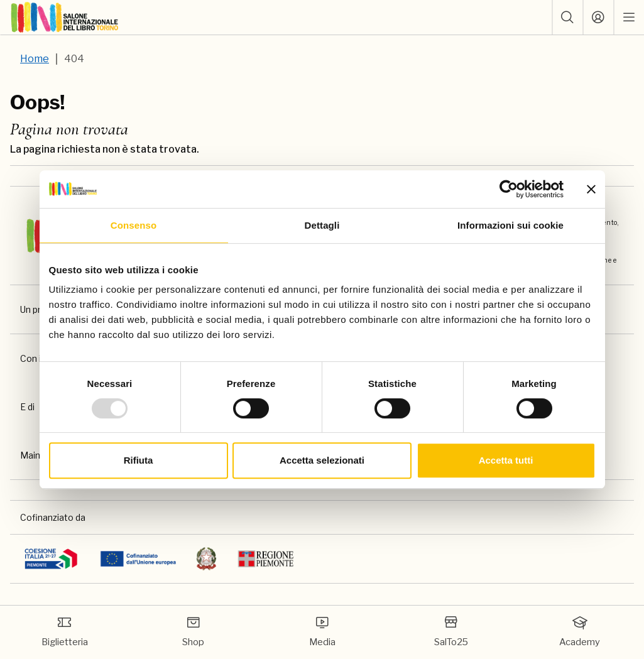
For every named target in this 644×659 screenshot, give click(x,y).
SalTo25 (451, 631)
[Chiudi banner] (591, 189)
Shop (193, 631)
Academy (580, 631)
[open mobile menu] (629, 18)
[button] (567, 18)
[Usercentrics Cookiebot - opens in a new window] (509, 189)
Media (322, 631)
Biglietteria (65, 631)
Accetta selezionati (322, 460)
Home (35, 59)
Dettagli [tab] (322, 225)
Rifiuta (139, 460)
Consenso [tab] (134, 225)
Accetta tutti (506, 460)
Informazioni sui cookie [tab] (510, 225)
